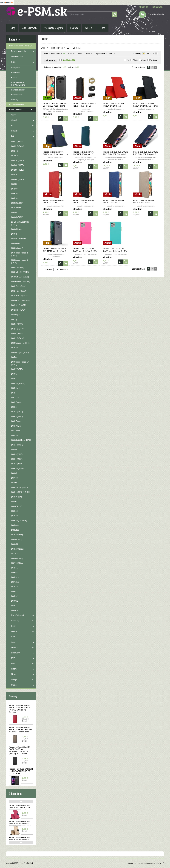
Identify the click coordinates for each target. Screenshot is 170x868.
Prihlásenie (143, 7)
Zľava (144, 60)
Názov (59, 53)
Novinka (153, 60)
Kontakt (89, 28)
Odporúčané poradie (103, 53)
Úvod (43, 48)
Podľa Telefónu (56, 48)
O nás (102, 28)
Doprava (74, 28)
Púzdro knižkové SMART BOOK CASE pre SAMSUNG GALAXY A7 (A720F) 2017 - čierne (19, 750)
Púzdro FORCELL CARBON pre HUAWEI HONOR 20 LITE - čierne (21, 771)
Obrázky (137, 53)
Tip (128, 60)
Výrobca (51, 60)
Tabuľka (150, 53)
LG (68, 48)
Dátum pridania (83, 53)
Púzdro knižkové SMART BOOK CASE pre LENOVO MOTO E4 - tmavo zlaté (20, 730)
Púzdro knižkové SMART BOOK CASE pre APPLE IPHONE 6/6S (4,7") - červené (19, 709)
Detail (25, 721)
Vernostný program (54, 28)
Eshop (12, 28)
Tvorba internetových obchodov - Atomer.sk (146, 863)
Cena (69, 53)
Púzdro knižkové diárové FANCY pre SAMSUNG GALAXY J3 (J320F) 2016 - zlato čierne (20, 825)
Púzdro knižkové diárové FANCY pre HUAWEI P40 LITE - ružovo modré (20, 808)
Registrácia (157, 7)
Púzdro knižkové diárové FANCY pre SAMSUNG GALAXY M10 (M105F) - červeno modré (19, 841)
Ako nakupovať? (30, 28)
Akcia (135, 60)
